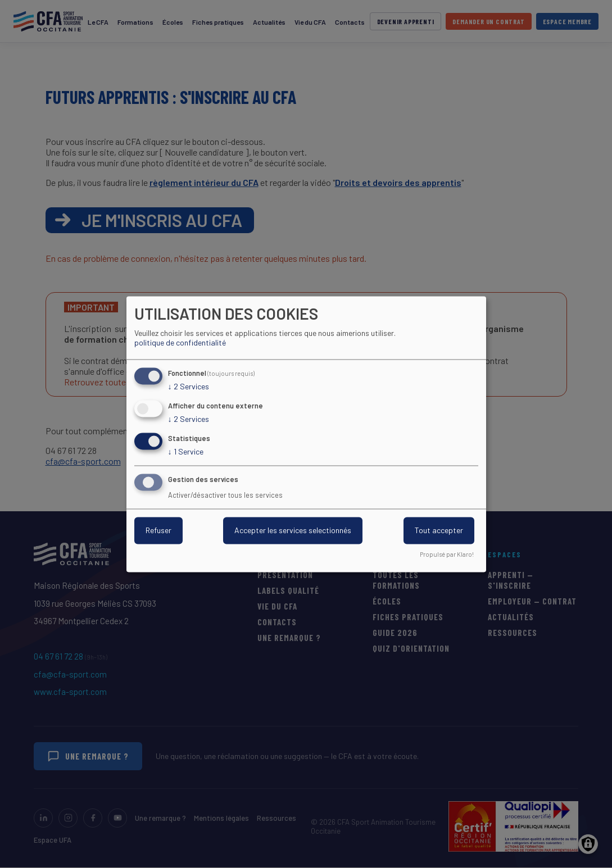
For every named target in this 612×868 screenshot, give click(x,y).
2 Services (189, 387)
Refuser (158, 530)
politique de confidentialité (180, 343)
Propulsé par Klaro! (447, 554)
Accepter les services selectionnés (293, 530)
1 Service (186, 452)
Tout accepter (439, 530)
